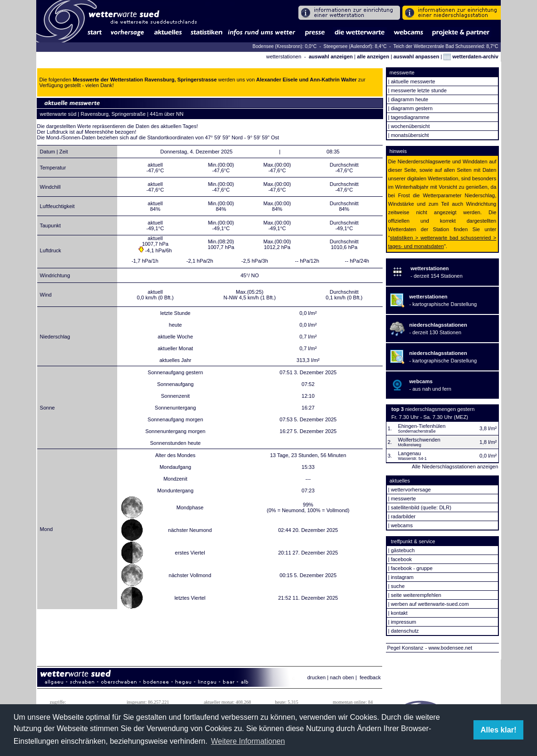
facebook (401, 559)
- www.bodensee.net (449, 648)
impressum (403, 622)
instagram (402, 577)
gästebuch (403, 550)
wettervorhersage (411, 490)
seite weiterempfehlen (416, 595)
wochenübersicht (410, 126)
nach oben (342, 677)
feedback (370, 677)
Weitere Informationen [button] (248, 741)
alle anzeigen (373, 56)
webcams (401, 525)
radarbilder (403, 516)
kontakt (399, 613)
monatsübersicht (410, 135)
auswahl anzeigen (331, 56)
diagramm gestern (412, 108)
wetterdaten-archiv (471, 56)
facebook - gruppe (412, 568)
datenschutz (405, 631)
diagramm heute (409, 99)
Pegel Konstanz (405, 648)
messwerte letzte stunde (419, 90)
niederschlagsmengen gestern (440, 409)
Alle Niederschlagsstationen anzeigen (455, 466)
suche (397, 586)
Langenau (409, 453)
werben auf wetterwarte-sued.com (430, 604)
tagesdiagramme (410, 117)
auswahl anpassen (416, 56)
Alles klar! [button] (498, 730)
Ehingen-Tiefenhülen (421, 426)
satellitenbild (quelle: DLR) (421, 507)
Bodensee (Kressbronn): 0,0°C (285, 46)
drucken (317, 677)
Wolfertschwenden (419, 440)
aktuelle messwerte (413, 81)
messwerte (403, 499)
